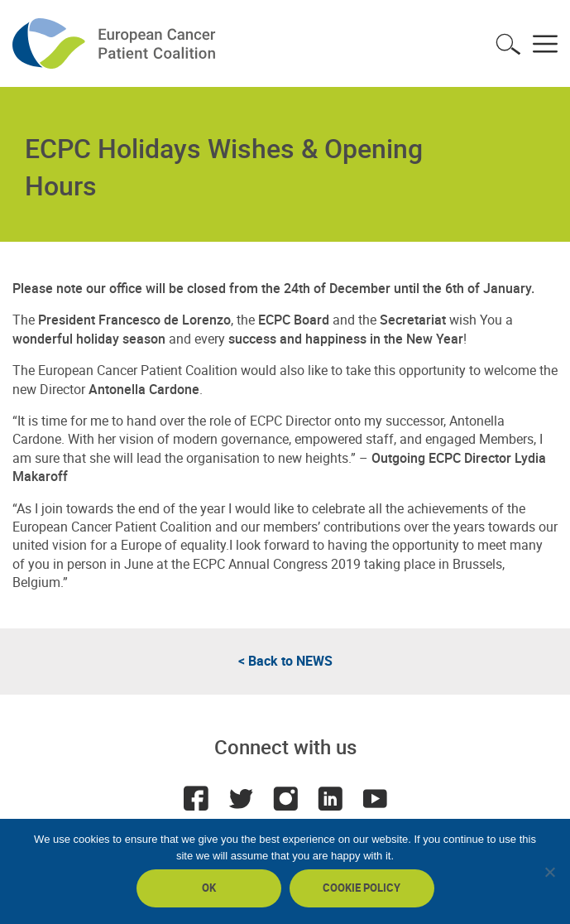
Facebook (196, 798)
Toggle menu (545, 44)
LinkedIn (330, 798)
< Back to (285, 661)
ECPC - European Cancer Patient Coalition (116, 43)
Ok (209, 888)
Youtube (375, 798)
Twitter (241, 798)
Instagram (285, 798)
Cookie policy (362, 888)
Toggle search (508, 44)
